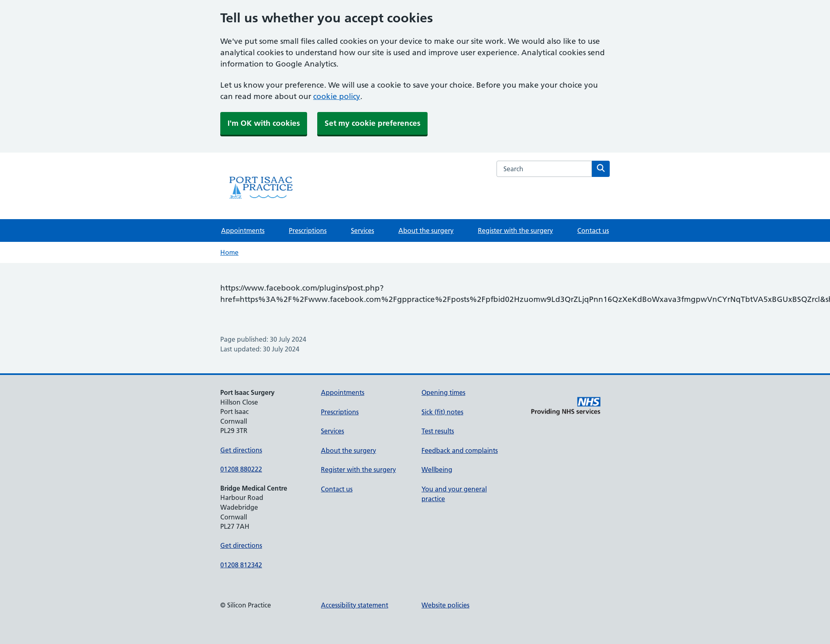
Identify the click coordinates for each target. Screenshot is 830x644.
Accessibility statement (355, 605)
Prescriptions (308, 230)
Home (229, 252)
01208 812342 (241, 565)
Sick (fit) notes (442, 412)
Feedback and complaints (460, 450)
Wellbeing (437, 470)
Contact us (593, 230)
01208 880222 (241, 469)
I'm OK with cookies (264, 123)
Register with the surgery (515, 230)
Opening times (443, 392)
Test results (438, 431)
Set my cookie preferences (372, 123)
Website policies (445, 605)
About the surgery (426, 230)
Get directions (241, 450)
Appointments (243, 230)
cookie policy (337, 96)
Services (362, 230)
